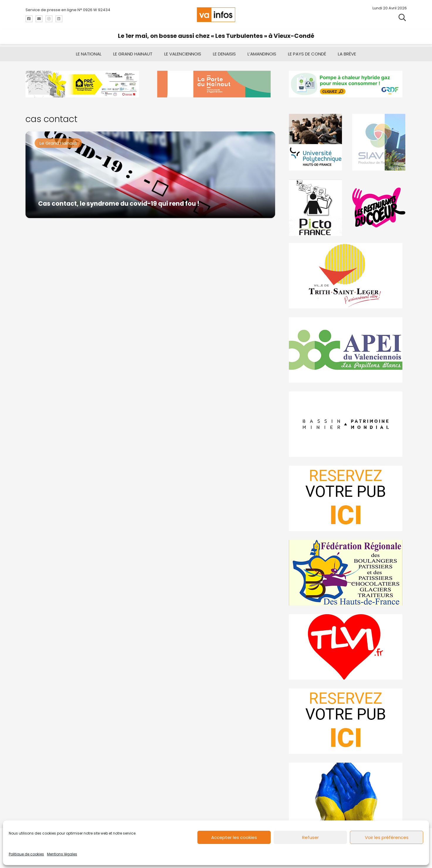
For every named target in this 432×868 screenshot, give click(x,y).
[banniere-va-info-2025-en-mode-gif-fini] (348, 84)
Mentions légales (62, 854)
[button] (402, 18)
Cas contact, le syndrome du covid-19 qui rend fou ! (118, 204)
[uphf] (316, 142)
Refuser (310, 837)
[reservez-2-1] (348, 721)
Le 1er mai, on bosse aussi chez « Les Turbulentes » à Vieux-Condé (216, 36)
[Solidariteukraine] (348, 795)
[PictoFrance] (316, 208)
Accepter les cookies (234, 837)
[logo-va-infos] (216, 15)
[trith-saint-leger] (348, 276)
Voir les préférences (387, 837)
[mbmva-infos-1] (348, 424)
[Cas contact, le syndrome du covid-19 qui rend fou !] (150, 175)
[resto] (380, 208)
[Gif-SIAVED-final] (380, 142)
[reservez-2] (348, 498)
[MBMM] (84, 84)
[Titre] (29, 19)
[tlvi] (348, 647)
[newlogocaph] (216, 84)
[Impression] (348, 350)
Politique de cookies (26, 854)
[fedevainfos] (348, 573)
